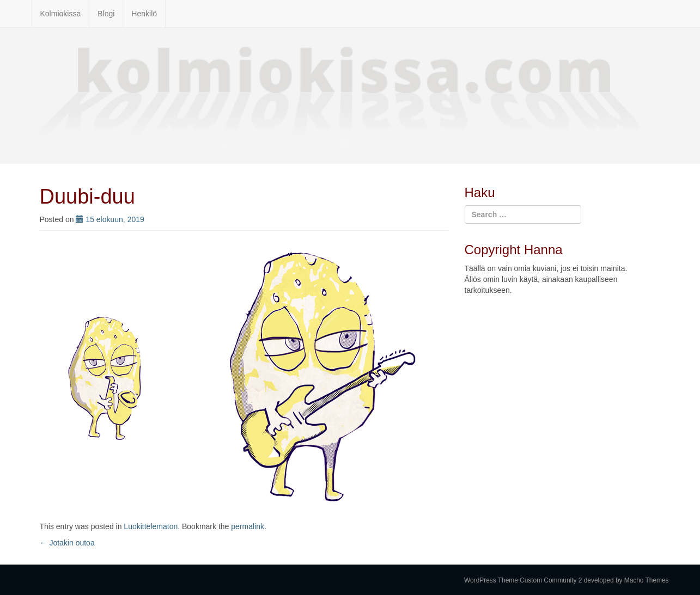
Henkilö (144, 14)
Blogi (106, 14)
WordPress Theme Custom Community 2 (523, 580)
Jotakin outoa (67, 543)
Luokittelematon (151, 526)
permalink (248, 526)
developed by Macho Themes (626, 580)
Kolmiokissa (61, 14)
